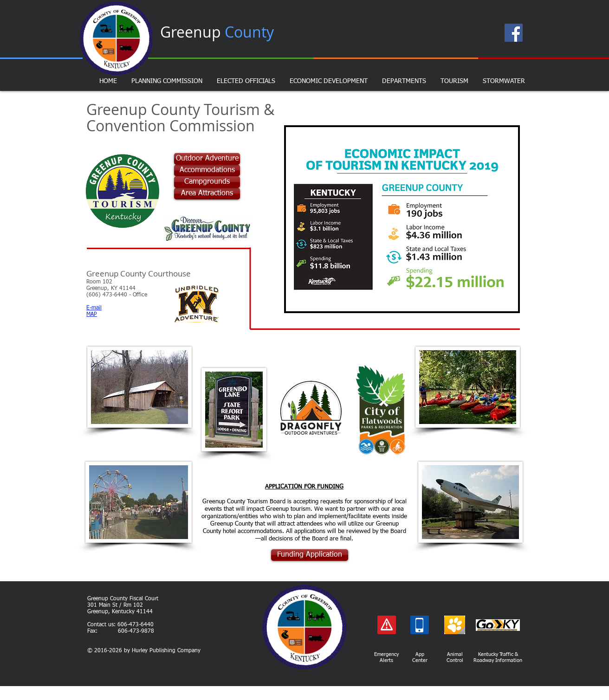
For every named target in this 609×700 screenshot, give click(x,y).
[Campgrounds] (207, 182)
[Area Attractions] (207, 194)
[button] (402, 219)
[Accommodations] (207, 170)
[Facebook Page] (514, 33)
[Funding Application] (310, 555)
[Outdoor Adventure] (207, 159)
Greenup (217, 32)
